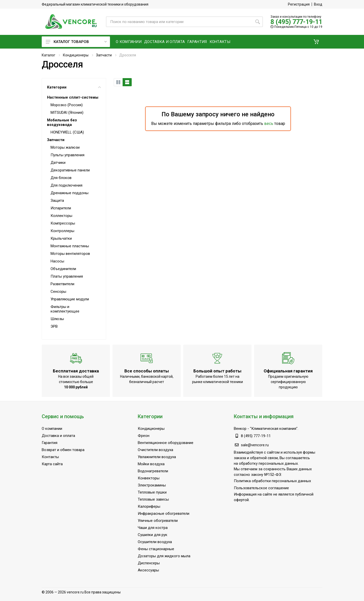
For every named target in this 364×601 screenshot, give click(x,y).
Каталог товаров (76, 42)
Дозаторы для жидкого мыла (164, 556)
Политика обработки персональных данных (272, 481)
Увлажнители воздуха (157, 457)
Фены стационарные (156, 549)
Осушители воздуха (155, 542)
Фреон (144, 436)
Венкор (240, 429)
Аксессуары (148, 570)
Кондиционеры (76, 55)
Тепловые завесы (153, 499)
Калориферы (149, 506)
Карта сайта (52, 464)
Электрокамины (152, 485)
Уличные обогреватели (158, 521)
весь (269, 124)
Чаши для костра (153, 528)
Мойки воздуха (151, 464)
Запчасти (104, 55)
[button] (316, 42)
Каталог (49, 55)
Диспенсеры (149, 563)
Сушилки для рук (153, 535)
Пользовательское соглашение (261, 488)
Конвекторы (149, 478)
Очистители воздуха (155, 450)
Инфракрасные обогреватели (164, 514)
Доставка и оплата (58, 436)
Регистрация (299, 4)
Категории (74, 87)
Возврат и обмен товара (63, 450)
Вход (318, 4)
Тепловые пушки (152, 492)
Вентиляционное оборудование (166, 443)
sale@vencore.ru (255, 445)
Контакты (50, 457)
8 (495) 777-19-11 (296, 22)
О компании (52, 429)
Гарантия (50, 443)
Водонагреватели (153, 471)
